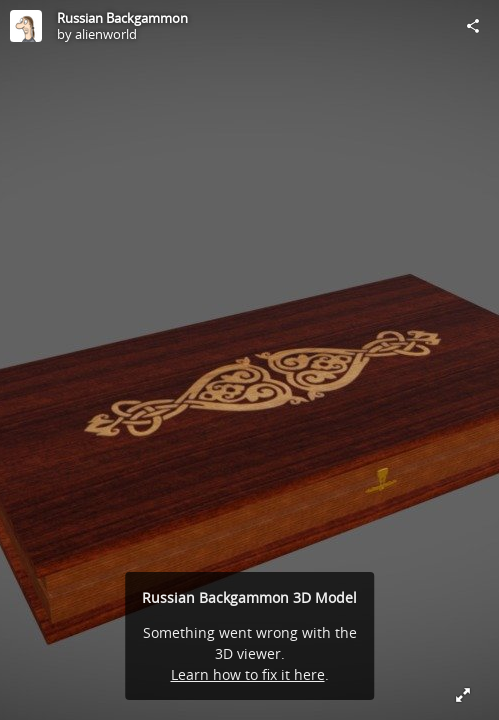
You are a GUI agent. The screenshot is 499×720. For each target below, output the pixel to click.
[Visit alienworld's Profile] (26, 26)
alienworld (106, 34)
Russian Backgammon (122, 18)
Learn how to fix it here (248, 674)
